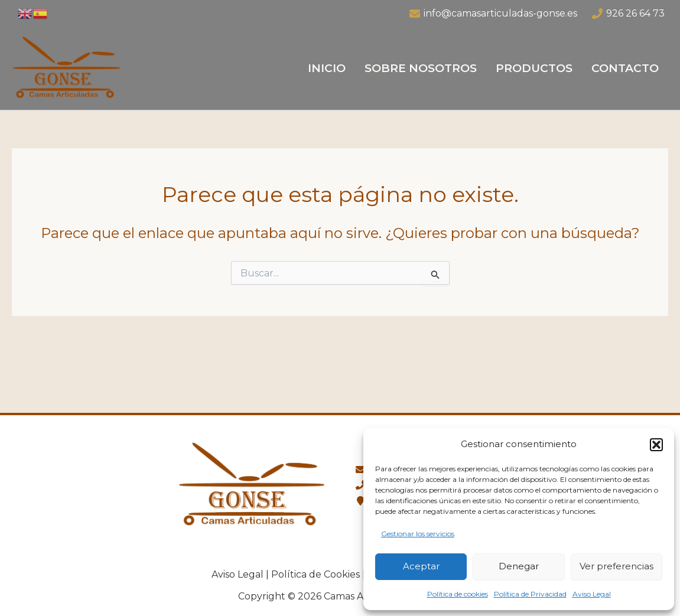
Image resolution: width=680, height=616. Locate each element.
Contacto (625, 68)
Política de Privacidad (530, 594)
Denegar (519, 566)
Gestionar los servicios (418, 534)
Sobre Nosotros (421, 68)
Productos (534, 68)
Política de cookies (458, 594)
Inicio (327, 68)
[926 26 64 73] (628, 14)
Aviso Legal (592, 594)
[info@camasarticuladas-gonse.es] (493, 14)
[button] (656, 445)
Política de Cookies (315, 574)
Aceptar (421, 566)
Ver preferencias (616, 566)
